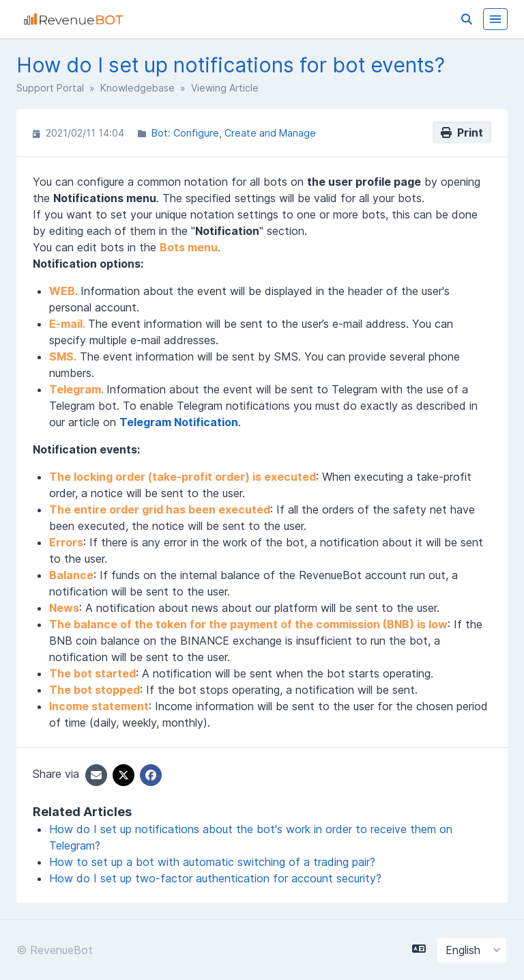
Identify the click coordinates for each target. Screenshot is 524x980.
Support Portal (50, 88)
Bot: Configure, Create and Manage (234, 133)
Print (462, 132)
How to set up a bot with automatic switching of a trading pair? (212, 862)
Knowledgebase (137, 88)
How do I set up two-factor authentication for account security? (215, 878)
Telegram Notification (179, 422)
